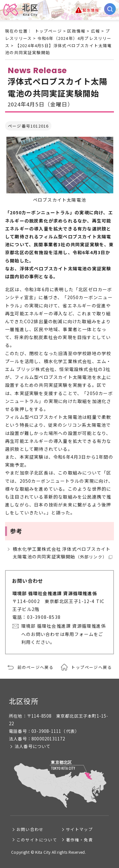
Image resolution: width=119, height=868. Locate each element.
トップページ (48, 31)
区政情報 (76, 31)
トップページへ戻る (91, 667)
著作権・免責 (79, 840)
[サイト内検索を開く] (110, 9)
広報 (96, 31)
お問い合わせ (30, 829)
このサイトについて (37, 840)
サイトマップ (79, 829)
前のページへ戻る (36, 667)
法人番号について (33, 746)
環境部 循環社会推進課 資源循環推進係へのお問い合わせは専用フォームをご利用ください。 (64, 634)
